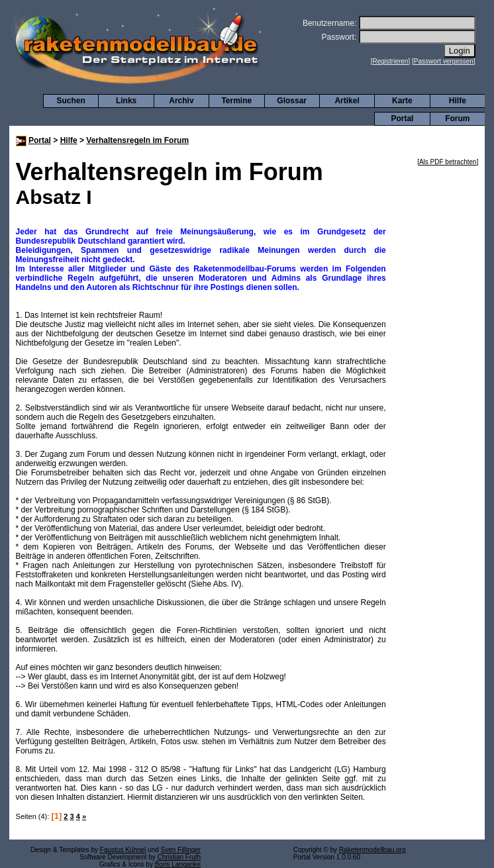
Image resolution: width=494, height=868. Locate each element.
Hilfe (458, 101)
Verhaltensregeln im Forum (137, 140)
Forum (457, 119)
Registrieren (391, 61)
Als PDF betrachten (448, 162)
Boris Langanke (178, 864)
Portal (402, 119)
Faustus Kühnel (123, 850)
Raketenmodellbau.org (372, 850)
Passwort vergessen (444, 61)
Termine (236, 101)
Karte (402, 101)
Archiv (181, 101)
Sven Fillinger (181, 850)
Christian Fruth (179, 857)
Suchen (71, 101)
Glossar (292, 101)
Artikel (347, 101)
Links (126, 101)
